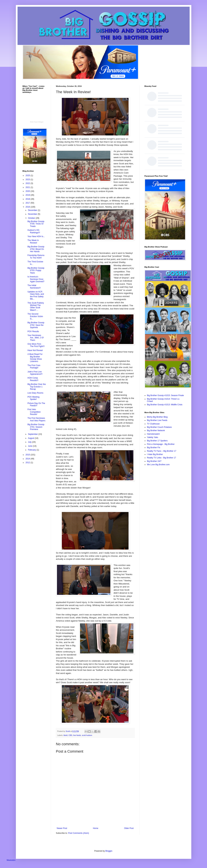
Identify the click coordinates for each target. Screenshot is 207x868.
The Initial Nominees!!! (34, 287)
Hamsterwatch (153, 434)
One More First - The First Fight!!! (36, 345)
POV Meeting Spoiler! (33, 398)
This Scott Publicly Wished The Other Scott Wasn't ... (36, 307)
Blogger (109, 851)
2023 (28, 180)
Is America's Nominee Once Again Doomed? (36, 279)
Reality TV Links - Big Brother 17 (162, 458)
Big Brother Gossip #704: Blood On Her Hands (36, 249)
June (30, 446)
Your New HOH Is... (36, 236)
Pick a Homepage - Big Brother (161, 444)
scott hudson (87, 735)
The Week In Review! (33, 241)
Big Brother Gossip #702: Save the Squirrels (36, 325)
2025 (28, 176)
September (33, 434)
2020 (28, 191)
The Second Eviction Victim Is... (35, 316)
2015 (28, 455)
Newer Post (62, 828)
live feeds (77, 735)
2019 (28, 195)
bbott (65, 735)
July (30, 442)
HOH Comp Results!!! (33, 379)
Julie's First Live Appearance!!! (35, 373)
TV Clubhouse (153, 424)
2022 (28, 183)
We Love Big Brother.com (158, 465)
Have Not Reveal (35, 350)
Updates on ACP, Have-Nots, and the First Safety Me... (36, 295)
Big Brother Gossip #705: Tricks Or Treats (36, 224)
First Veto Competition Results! (34, 412)
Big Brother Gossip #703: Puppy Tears (36, 270)
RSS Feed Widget (37, 122)
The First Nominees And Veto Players (36, 419)
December (33, 210)
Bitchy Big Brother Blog (157, 417)
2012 (28, 463)
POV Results (33, 331)
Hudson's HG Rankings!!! (34, 231)
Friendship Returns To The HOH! (36, 256)
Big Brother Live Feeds (157, 420)
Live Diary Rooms (35, 393)
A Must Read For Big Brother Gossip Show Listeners (35, 358)
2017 (28, 203)
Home (96, 828)
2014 (28, 459)
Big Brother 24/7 (154, 461)
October (32, 218)
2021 (28, 187)
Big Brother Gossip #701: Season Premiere (36, 427)
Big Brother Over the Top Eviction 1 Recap (37, 387)
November (33, 214)
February (32, 450)
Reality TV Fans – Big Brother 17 (162, 451)
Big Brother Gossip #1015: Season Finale (165, 395)
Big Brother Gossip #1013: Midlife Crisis (165, 405)
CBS (70, 735)
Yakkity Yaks (153, 437)
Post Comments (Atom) (79, 833)
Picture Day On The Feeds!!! (36, 404)
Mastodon (11, 860)
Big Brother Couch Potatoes (159, 427)
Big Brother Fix (154, 448)
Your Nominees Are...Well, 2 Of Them (35, 338)
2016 (28, 207)
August (31, 438)
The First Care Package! (34, 367)
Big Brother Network (156, 430)
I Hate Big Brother (155, 454)
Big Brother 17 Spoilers (157, 441)
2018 (28, 199)
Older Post (129, 828)
